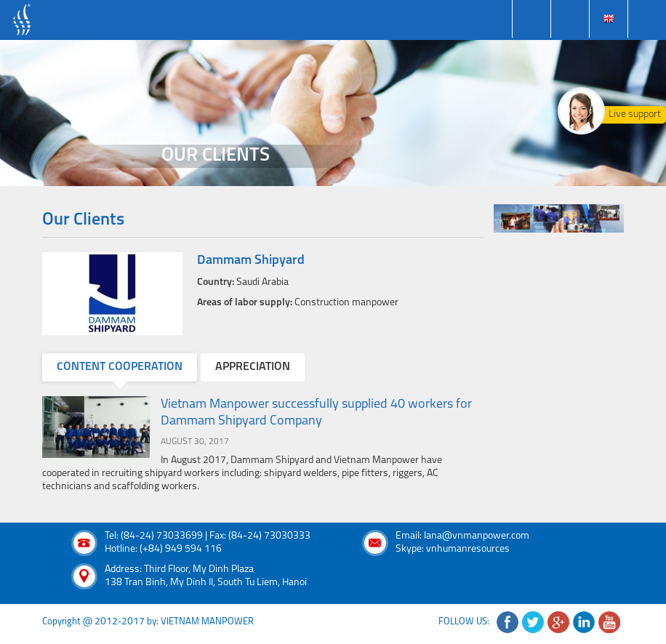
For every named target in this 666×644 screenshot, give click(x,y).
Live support (635, 114)
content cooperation (120, 367)
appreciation (253, 367)
